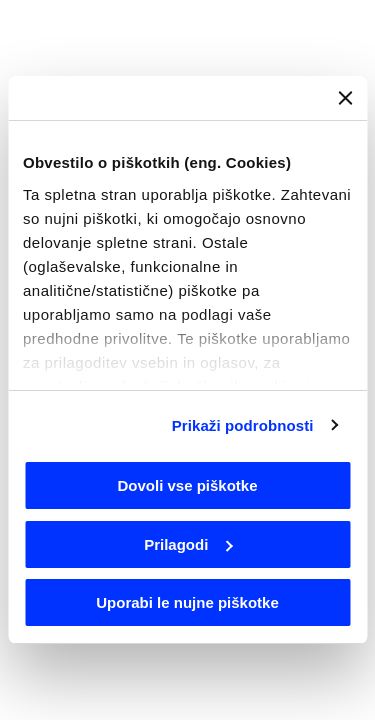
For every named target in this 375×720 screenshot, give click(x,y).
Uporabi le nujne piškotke (187, 602)
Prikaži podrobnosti (243, 425)
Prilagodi (188, 544)
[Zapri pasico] (345, 98)
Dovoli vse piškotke (187, 485)
